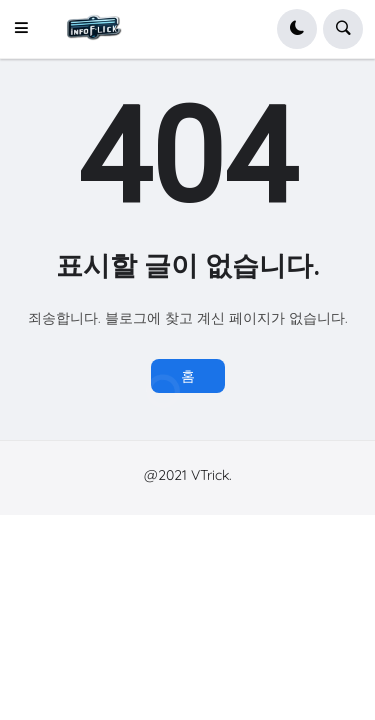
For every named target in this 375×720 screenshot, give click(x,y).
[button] (27, 29)
